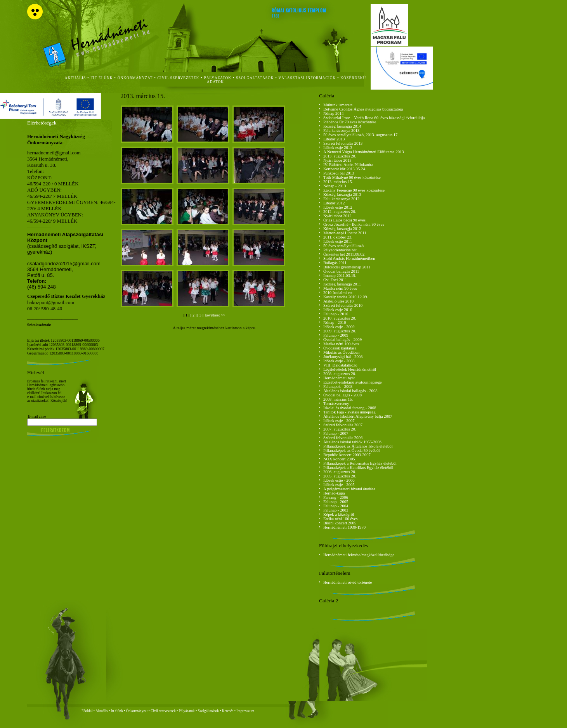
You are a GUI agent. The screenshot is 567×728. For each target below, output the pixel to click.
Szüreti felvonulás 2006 (343, 438)
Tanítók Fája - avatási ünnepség (349, 412)
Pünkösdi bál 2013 (339, 173)
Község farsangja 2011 (342, 284)
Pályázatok (218, 78)
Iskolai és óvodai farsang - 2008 (350, 408)
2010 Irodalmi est (338, 293)
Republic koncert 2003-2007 (347, 455)
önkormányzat (135, 78)
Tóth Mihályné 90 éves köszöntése (352, 177)
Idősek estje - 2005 (339, 485)
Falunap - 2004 (336, 506)
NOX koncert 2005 (339, 459)
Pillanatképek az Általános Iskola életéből (358, 446)
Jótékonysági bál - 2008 (343, 357)
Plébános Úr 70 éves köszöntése (350, 122)
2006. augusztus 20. (340, 472)
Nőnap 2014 (333, 113)
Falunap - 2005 (336, 502)
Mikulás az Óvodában (342, 352)
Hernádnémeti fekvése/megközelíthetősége (359, 555)
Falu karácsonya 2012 (342, 199)
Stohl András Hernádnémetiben (349, 259)
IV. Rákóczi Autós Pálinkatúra (348, 165)
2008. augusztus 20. (340, 374)
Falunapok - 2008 (338, 386)
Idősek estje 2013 (338, 148)
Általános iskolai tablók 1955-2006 (352, 442)
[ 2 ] (194, 315)
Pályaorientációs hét (340, 250)
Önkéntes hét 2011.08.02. (344, 254)
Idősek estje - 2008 (339, 361)
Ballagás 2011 (335, 263)
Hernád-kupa (334, 493)
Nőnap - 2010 (335, 322)
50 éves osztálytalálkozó (343, 246)
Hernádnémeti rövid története (348, 582)
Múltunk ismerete (338, 105)
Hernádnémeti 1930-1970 (344, 527)
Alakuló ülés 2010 (338, 301)
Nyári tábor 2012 (337, 216)
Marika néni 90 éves (340, 288)
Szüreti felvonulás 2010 (343, 305)
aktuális (75, 78)
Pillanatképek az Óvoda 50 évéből (352, 450)
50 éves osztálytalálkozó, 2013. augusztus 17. (361, 135)
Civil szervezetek (163, 711)
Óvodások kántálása (340, 348)
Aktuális (102, 711)
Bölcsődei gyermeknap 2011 (347, 267)
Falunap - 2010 (336, 314)
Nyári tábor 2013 (337, 160)
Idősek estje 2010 (338, 310)
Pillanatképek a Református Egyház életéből (360, 463)
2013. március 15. (338, 182)
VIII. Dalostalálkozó (340, 365)
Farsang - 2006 (336, 497)
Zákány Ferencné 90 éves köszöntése (354, 190)
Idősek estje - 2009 (339, 327)
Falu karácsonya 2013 (342, 131)
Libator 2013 (334, 139)
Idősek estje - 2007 (339, 421)
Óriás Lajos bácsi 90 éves (344, 220)
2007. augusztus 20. (340, 429)
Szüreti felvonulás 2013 (343, 143)
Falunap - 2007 (336, 433)
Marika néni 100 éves (341, 344)
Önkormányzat (137, 711)
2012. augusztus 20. (340, 212)
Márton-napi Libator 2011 (345, 233)
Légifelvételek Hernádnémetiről (350, 369)
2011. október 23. (338, 237)
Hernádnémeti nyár (339, 378)
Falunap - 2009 (336, 335)
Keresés (228, 711)
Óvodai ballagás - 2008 (342, 395)
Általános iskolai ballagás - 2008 (350, 391)
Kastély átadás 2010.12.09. (346, 297)
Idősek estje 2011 (338, 241)
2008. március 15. (338, 399)
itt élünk (101, 78)
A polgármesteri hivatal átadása (349, 489)
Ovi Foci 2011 (335, 280)
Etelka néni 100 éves (340, 519)
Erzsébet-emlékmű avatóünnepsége (353, 382)
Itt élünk (117, 711)
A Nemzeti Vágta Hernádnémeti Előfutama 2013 (364, 152)
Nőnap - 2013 (335, 186)
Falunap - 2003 (336, 510)
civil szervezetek (179, 78)
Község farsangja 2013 (342, 195)
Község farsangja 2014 (342, 126)
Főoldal (87, 711)
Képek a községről (339, 514)
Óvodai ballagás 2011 (341, 271)
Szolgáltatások (208, 711)
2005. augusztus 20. (340, 476)
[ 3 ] (201, 315)
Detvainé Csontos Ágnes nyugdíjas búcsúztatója (363, 109)
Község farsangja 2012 (342, 229)
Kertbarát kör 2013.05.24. (345, 169)
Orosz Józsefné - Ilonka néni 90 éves (354, 224)
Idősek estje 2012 (338, 207)
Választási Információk (307, 78)
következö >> (215, 315)
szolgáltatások (255, 78)
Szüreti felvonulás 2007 (343, 425)
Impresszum (245, 711)
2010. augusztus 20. (340, 318)
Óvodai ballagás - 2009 (342, 340)
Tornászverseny (336, 404)
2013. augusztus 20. (340, 156)
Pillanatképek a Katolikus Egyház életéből (358, 468)
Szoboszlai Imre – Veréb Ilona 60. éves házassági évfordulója (374, 118)
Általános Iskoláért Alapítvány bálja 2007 (358, 416)
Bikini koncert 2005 (340, 523)
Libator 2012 (334, 203)
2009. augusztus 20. (340, 331)
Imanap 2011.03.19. (340, 276)
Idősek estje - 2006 (339, 480)
